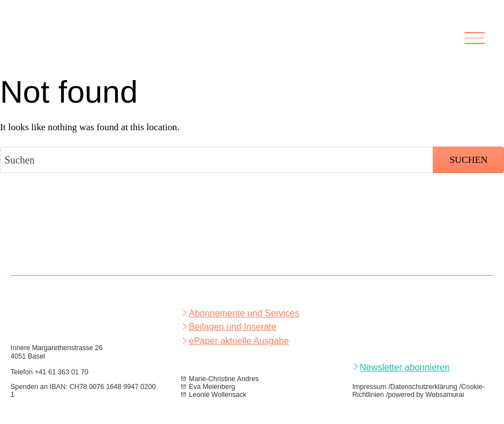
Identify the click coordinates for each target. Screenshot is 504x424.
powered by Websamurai (426, 395)
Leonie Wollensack (218, 395)
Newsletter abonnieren (404, 367)
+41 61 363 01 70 (61, 372)
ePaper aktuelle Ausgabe (239, 341)
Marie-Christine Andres (224, 379)
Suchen (468, 160)
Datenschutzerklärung (424, 387)
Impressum (369, 387)
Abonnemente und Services (244, 313)
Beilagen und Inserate (233, 327)
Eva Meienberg (212, 387)
